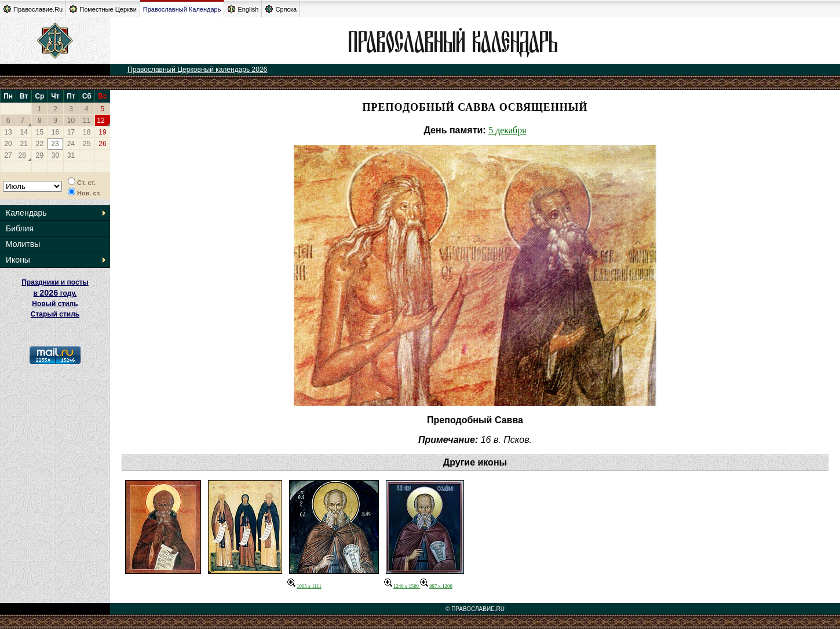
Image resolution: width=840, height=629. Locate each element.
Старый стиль (55, 314)
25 (87, 144)
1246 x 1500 (402, 586)
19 (102, 132)
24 (71, 144)
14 (24, 132)
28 (22, 155)
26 (102, 144)
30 (55, 155)
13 (8, 132)
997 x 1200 (436, 586)
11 (87, 121)
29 (40, 155)
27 (8, 155)
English (243, 9)
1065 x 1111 (304, 586)
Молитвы (23, 244)
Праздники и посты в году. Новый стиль (55, 293)
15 (40, 132)
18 (87, 132)
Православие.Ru (33, 9)
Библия (20, 228)
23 (55, 144)
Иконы (18, 260)
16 (55, 132)
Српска (281, 9)
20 (8, 144)
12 (101, 121)
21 (24, 144)
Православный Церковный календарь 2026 (197, 70)
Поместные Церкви (103, 9)
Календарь (26, 213)
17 (71, 132)
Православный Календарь (182, 9)
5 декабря (507, 130)
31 (71, 155)
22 (40, 144)
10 (71, 121)
